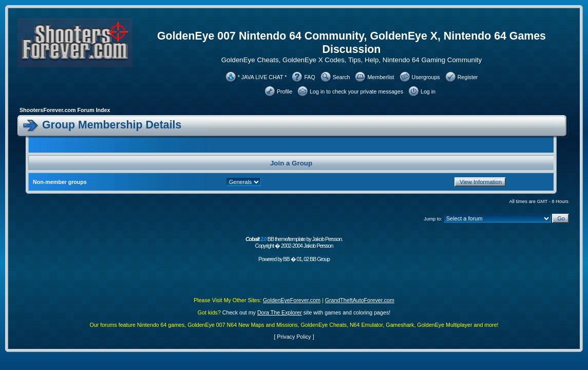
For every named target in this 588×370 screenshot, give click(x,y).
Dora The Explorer (280, 312)
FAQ (309, 77)
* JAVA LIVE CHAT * (262, 77)
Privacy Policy (294, 337)
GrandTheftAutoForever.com (360, 300)
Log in (428, 91)
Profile (284, 91)
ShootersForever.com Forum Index (65, 110)
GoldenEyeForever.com (292, 300)
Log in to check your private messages (356, 91)
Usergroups (426, 77)
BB (286, 259)
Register (468, 77)
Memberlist (381, 77)
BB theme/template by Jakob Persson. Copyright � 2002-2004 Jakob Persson (294, 242)
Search (342, 77)
